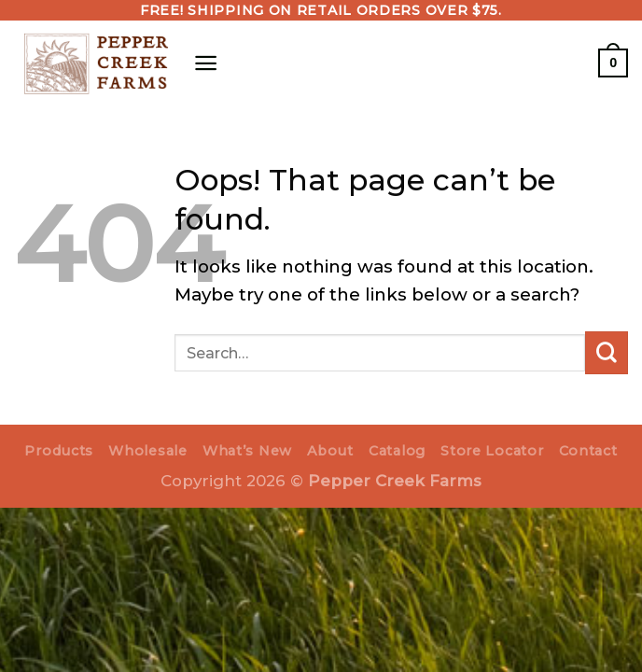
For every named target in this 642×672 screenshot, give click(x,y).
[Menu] (206, 63)
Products (59, 451)
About (330, 451)
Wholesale (147, 451)
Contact (588, 451)
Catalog (397, 451)
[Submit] (607, 353)
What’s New (247, 451)
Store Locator (492, 451)
